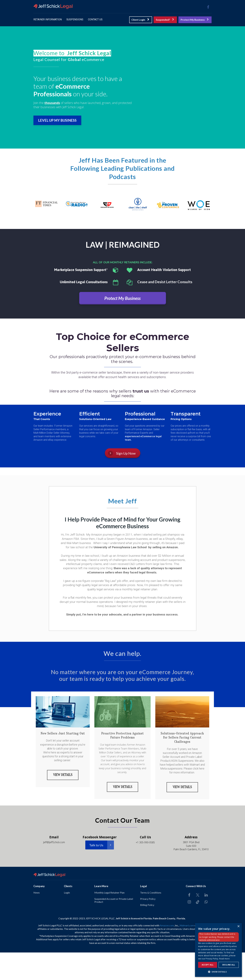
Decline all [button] (229, 965)
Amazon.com (167, 925)
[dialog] (218, 950)
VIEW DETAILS (63, 775)
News (37, 892)
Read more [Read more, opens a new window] (224, 959)
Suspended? (165, 20)
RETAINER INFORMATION (48, 19)
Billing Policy (147, 905)
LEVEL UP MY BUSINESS (57, 120)
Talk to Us (102, 845)
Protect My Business (195, 20)
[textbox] (84, 53)
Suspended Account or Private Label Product (114, 900)
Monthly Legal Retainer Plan (109, 892)
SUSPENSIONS (75, 19)
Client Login (140, 20)
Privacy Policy (148, 898)
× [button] (238, 926)
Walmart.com (187, 925)
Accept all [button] (208, 965)
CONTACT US (95, 19)
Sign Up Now (122, 453)
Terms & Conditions (151, 892)
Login (67, 892)
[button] (218, 972)
